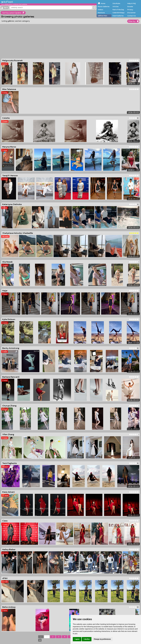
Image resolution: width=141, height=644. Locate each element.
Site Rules (116, 3)
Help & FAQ (132, 3)
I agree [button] (77, 639)
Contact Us (132, 16)
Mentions (101, 13)
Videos (100, 10)
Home (103, 3)
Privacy (130, 10)
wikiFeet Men (102, 16)
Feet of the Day (118, 10)
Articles (116, 6)
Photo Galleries (104, 6)
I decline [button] (87, 639)
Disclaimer (131, 13)
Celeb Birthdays (119, 13)
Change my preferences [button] (102, 639)
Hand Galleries (118, 16)
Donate (130, 6)
